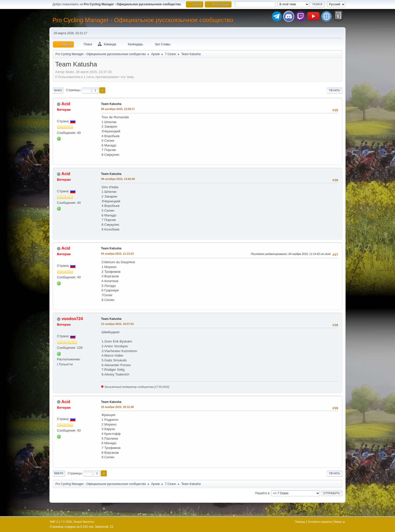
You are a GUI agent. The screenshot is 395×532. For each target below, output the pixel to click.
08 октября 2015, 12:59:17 (118, 109)
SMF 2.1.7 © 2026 (61, 522)
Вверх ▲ (340, 522)
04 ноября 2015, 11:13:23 (117, 254)
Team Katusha (111, 104)
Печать (335, 90)
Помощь (300, 522)
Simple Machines (84, 522)
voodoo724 (72, 319)
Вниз (58, 90)
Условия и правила (320, 522)
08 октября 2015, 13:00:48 (118, 179)
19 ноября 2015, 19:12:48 (117, 407)
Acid (66, 104)
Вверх (59, 473)
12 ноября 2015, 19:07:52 (117, 324)
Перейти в (262, 493)
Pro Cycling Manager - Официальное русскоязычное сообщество (143, 20)
